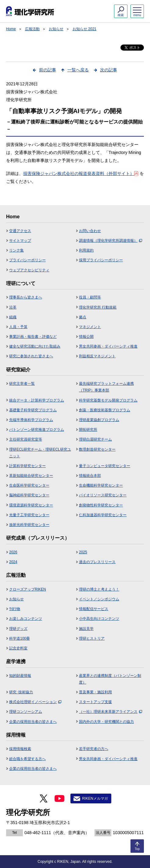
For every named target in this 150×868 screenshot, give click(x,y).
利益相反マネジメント (97, 356)
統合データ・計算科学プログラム (37, 400)
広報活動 (32, 29)
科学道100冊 (20, 638)
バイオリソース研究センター (103, 495)
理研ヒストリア (92, 638)
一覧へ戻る (78, 70)
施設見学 (86, 629)
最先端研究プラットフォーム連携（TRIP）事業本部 (106, 387)
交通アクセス (20, 231)
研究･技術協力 (21, 692)
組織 (13, 317)
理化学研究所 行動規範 (98, 307)
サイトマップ (20, 241)
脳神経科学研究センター (29, 495)
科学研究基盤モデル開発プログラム (108, 400)
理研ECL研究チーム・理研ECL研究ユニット (40, 453)
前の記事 (48, 70)
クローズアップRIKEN (28, 589)
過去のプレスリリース (97, 562)
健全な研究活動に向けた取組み (35, 346)
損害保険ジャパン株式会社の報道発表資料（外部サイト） (81, 173)
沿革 (13, 307)
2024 (13, 562)
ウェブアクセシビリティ (29, 270)
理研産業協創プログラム (99, 420)
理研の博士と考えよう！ (99, 589)
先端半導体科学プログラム (31, 420)
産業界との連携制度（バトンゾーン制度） (110, 679)
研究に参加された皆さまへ (31, 356)
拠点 (83, 317)
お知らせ (56, 29)
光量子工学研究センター (29, 515)
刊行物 (15, 609)
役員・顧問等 (90, 297)
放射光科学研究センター (29, 525)
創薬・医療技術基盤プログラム (105, 410)
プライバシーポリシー (27, 260)
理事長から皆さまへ (26, 297)
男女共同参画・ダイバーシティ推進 (108, 346)
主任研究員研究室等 (26, 439)
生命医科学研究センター (29, 485)
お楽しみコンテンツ (26, 619)
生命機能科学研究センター (101, 485)
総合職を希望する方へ (27, 759)
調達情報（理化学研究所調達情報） (111, 241)
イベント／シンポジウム (99, 599)
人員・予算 (18, 327)
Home (11, 29)
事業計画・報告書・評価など (33, 337)
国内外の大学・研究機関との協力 (106, 722)
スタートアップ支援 (95, 702)
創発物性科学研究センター (101, 505)
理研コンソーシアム (26, 712)
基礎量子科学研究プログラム (33, 410)
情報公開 (86, 337)
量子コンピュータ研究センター (105, 466)
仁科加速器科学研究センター (103, 515)
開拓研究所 (88, 430)
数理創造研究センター (97, 449)
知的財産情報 (20, 676)
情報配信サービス (94, 609)
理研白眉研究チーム (95, 439)
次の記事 (109, 70)
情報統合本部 (90, 476)
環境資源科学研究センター (31, 505)
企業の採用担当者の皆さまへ (33, 722)
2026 (13, 552)
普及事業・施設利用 (95, 692)
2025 (83, 552)
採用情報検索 (20, 749)
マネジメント (90, 327)
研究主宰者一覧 (22, 384)
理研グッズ (18, 629)
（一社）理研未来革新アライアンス (111, 712)
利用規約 (86, 250)
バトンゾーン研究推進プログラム (37, 430)
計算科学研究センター (27, 466)
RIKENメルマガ (95, 798)
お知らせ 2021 (84, 29)
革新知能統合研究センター (31, 476)
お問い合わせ (90, 231)
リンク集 (16, 250)
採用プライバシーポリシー (101, 260)
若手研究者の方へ (94, 749)
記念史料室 (18, 648)
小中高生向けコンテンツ (99, 619)
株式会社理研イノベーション (35, 702)
